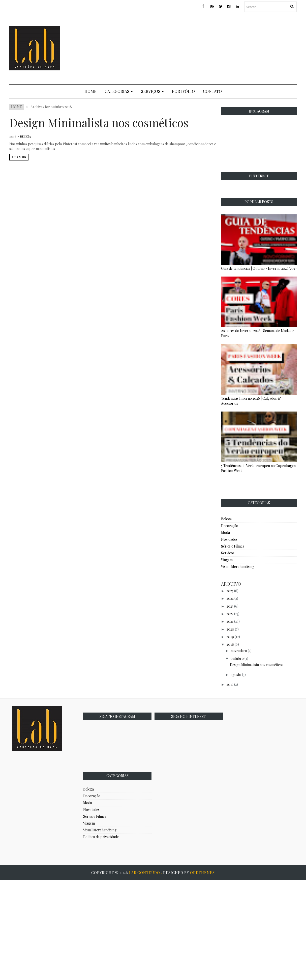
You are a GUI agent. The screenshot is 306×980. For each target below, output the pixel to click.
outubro (237, 658)
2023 (230, 606)
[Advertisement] (217, 47)
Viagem (227, 560)
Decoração (230, 526)
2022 (230, 614)
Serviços (152, 91)
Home (90, 91)
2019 (230, 637)
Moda (225, 533)
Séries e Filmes (233, 546)
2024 (230, 598)
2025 (230, 591)
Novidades (229, 539)
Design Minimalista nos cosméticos (99, 122)
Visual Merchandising (238, 567)
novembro (239, 651)
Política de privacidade (101, 837)
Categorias (119, 91)
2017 (230, 684)
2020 (230, 629)
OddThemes (202, 873)
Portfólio (183, 91)
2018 (230, 644)
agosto (236, 675)
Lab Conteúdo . (146, 873)
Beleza (25, 136)
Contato (212, 91)
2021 (230, 621)
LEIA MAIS (19, 157)
